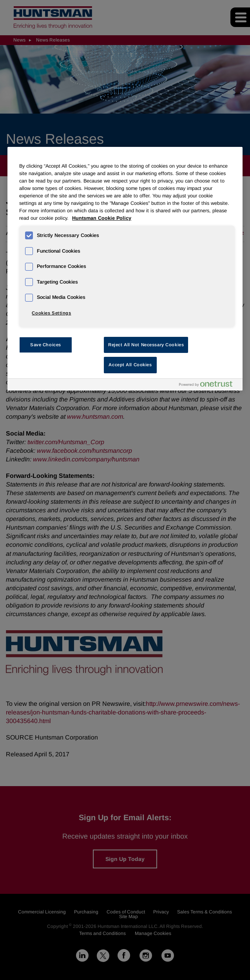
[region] (125, 269)
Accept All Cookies (130, 365)
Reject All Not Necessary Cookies (146, 345)
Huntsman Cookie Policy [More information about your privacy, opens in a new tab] (102, 218)
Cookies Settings (51, 313)
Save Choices (46, 345)
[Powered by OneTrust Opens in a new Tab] (209, 386)
